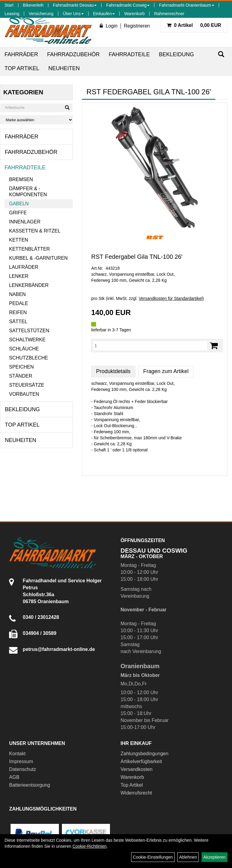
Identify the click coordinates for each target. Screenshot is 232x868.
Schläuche (24, 349)
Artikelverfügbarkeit (141, 761)
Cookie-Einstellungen (153, 857)
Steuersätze (27, 385)
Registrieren (137, 26)
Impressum (21, 761)
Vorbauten (24, 394)
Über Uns (73, 14)
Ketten (19, 240)
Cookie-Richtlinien (90, 846)
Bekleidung (176, 54)
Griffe (18, 213)
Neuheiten (64, 68)
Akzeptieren (214, 857)
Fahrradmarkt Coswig (128, 5)
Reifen (18, 312)
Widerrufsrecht (136, 793)
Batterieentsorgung (29, 785)
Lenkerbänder (29, 285)
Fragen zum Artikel (166, 371)
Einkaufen (104, 14)
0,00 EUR (194, 25)
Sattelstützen (29, 331)
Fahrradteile (129, 54)
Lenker (19, 276)
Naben (17, 294)
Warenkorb (134, 14)
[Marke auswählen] (36, 120)
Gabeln (19, 204)
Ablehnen (188, 857)
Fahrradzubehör (73, 54)
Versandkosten (137, 769)
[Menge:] (150, 346)
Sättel (18, 322)
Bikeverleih (33, 5)
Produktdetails (113, 371)
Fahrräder (21, 54)
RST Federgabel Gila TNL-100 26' (137, 257)
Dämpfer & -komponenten (28, 192)
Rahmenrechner (169, 14)
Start (9, 5)
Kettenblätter (29, 249)
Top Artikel (22, 68)
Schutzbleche (29, 358)
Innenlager (25, 222)
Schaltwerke (27, 340)
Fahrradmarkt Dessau (75, 5)
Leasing (12, 14)
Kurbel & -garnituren (38, 258)
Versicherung (41, 14)
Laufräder (24, 267)
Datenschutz (23, 769)
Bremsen (21, 179)
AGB (14, 777)
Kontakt (17, 754)
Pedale (19, 303)
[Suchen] (221, 54)
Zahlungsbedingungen (144, 754)
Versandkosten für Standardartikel (171, 298)
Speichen (21, 367)
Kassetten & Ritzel (35, 231)
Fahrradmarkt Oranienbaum (187, 5)
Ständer (21, 376)
